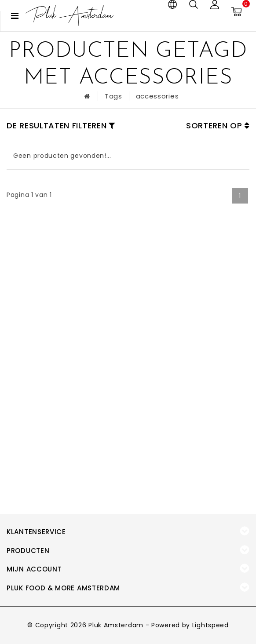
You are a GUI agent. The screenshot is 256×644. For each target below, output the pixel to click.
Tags (113, 96)
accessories (157, 96)
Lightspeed (210, 625)
